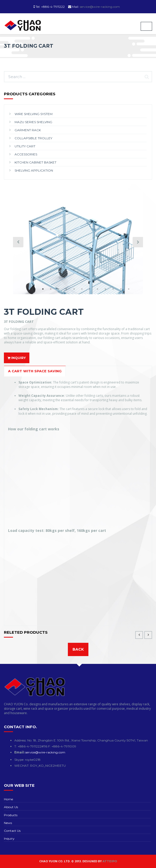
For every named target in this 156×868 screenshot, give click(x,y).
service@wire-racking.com (100, 7)
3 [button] (43, 289)
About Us (11, 807)
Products (11, 815)
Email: (20, 752)
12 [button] (113, 289)
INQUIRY (17, 358)
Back (78, 649)
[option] (78, 256)
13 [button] (121, 289)
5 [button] (58, 289)
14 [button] (129, 289)
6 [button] (66, 289)
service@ (45, 752)
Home (8, 799)
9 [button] (90, 289)
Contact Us (12, 831)
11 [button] (105, 289)
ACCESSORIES (26, 154)
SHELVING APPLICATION (34, 170)
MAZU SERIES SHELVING (33, 122)
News (8, 823)
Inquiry (9, 838)
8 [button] (82, 289)
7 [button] (74, 289)
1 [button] (27, 289)
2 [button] (35, 289)
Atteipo (110, 861)
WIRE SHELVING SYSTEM (34, 114)
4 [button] (51, 289)
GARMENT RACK (28, 130)
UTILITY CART (25, 146)
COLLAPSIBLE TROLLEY (33, 138)
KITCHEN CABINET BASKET (35, 162)
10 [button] (97, 289)
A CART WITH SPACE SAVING (35, 371)
